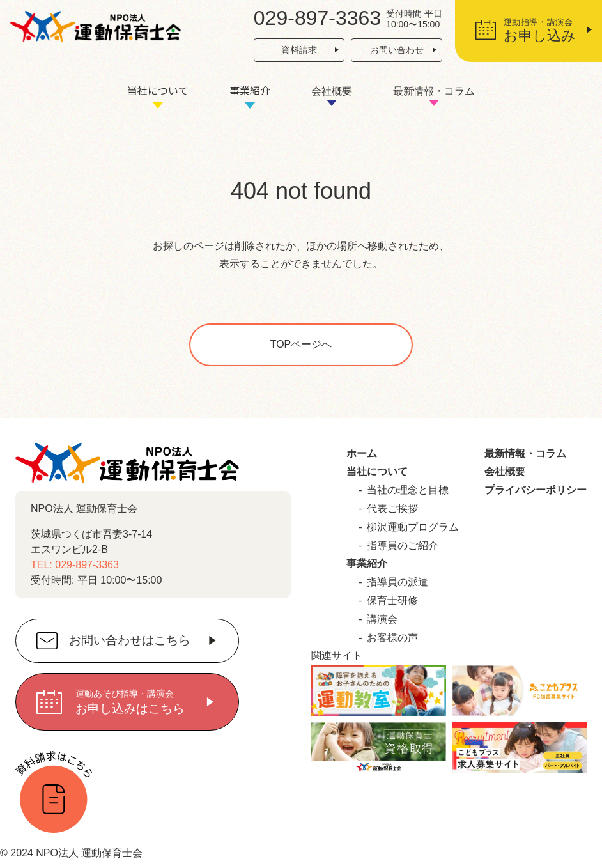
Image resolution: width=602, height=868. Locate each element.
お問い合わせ (397, 50)
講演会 (382, 619)
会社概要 (332, 91)
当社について (158, 90)
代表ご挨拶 (392, 508)
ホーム (362, 453)
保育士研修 (392, 601)
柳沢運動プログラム (413, 527)
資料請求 (299, 50)
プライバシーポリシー (536, 490)
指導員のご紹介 (403, 546)
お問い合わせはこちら (130, 641)
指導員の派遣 (397, 582)
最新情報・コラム (434, 91)
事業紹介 (250, 90)
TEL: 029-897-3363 (75, 565)
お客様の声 (392, 638)
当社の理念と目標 (408, 490)
